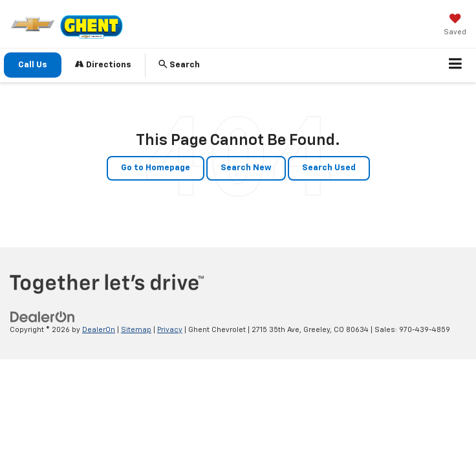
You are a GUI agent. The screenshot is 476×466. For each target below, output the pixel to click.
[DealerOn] (43, 317)
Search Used (329, 168)
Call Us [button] (33, 65)
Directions (103, 64)
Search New (246, 168)
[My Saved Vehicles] (455, 26)
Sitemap (136, 330)
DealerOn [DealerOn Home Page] (99, 330)
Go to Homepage (156, 168)
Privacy (170, 330)
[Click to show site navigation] (456, 65)
